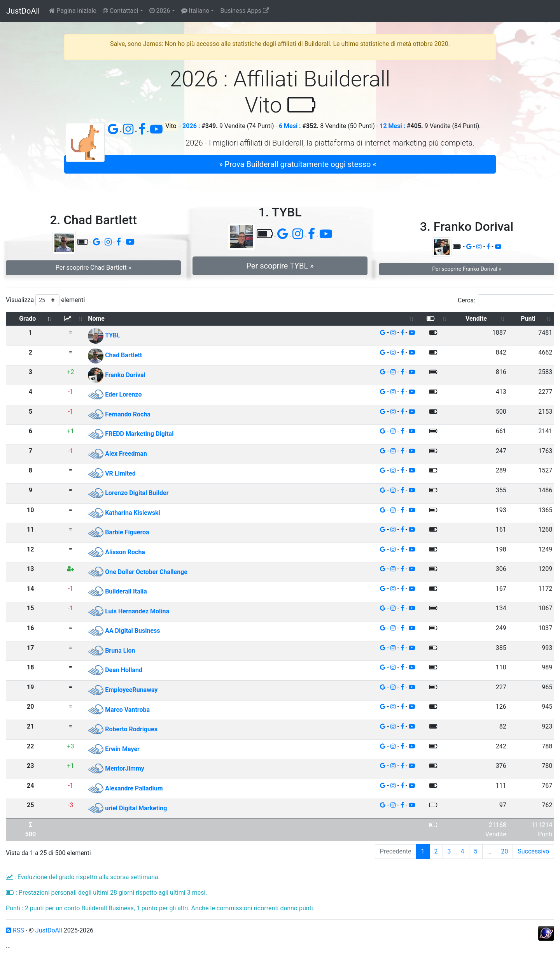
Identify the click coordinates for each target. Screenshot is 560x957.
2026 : (191, 126)
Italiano (195, 11)
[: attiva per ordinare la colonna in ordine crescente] (71, 319)
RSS (15, 930)
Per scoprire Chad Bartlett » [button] (94, 268)
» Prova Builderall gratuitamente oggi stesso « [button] (297, 164)
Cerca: (506, 300)
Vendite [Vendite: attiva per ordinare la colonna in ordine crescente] (476, 319)
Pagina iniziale (73, 11)
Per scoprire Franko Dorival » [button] (466, 269)
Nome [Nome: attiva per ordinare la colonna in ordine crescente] (96, 319)
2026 (160, 11)
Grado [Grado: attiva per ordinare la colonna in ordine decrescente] (27, 319)
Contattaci (121, 11)
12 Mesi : (392, 126)
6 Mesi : (290, 126)
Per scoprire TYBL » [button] (280, 266)
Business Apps (244, 11)
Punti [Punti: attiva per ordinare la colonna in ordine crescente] (528, 319)
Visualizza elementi (45, 300)
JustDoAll (23, 11)
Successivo (533, 851)
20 (504, 851)
